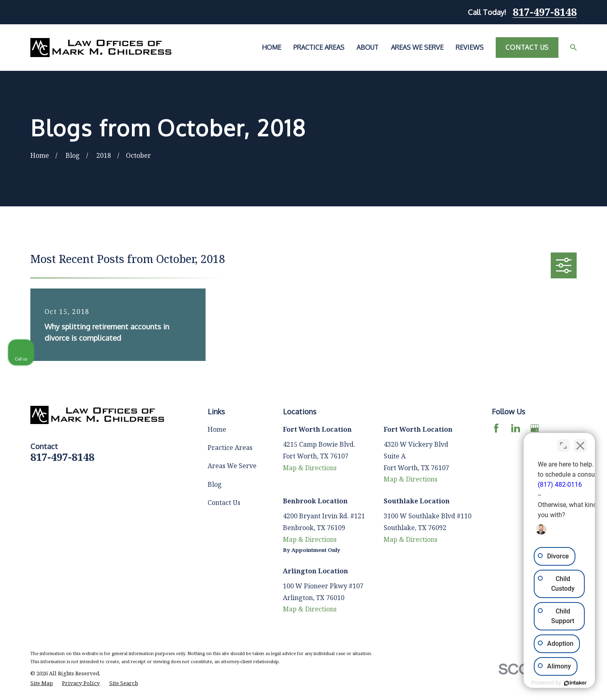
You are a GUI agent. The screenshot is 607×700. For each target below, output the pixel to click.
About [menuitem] (367, 47)
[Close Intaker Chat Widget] (580, 441)
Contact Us (527, 47)
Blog (215, 484)
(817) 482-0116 (485, 480)
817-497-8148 (545, 12)
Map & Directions (310, 468)
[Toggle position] (563, 441)
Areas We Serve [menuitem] (417, 47)
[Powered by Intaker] (538, 683)
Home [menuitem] (272, 47)
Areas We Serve (232, 466)
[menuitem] (42, 683)
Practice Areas (230, 448)
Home (217, 429)
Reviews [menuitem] (470, 47)
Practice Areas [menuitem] (319, 47)
